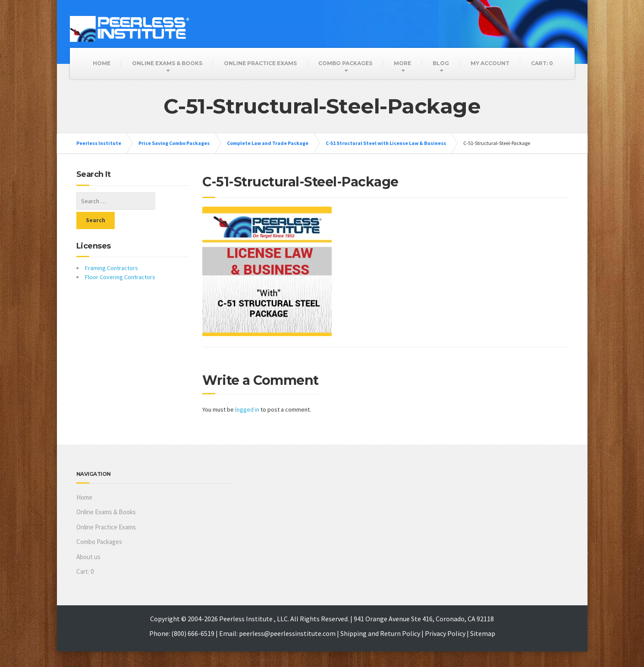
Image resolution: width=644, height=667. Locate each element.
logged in (247, 409)
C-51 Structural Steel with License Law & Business (386, 143)
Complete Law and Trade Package (268, 143)
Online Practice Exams (260, 63)
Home (102, 63)
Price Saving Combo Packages (174, 143)
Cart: (542, 63)
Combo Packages (345, 63)
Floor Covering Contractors (120, 258)
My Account (490, 63)
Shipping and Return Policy (380, 633)
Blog (441, 63)
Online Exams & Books (167, 63)
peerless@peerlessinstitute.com (287, 633)
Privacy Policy (445, 633)
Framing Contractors (112, 249)
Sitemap (483, 633)
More (402, 63)
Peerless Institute (99, 143)
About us (88, 557)
